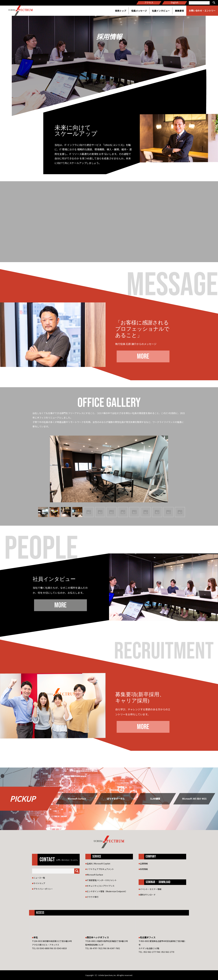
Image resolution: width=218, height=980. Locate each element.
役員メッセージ (139, 11)
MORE (143, 356)
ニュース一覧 (39, 878)
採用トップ (121, 11)
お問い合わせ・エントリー (202, 11)
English (175, 2)
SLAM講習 (155, 799)
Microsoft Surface (77, 799)
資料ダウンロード (148, 895)
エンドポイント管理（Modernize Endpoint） (107, 891)
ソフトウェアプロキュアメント (100, 869)
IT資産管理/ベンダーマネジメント (102, 880)
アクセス (149, 2)
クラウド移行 (93, 897)
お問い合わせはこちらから (67, 860)
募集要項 (179, 11)
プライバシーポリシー (43, 889)
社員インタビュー (161, 11)
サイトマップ (39, 883)
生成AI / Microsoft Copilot (99, 864)
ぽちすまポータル (116, 799)
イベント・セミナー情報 (151, 889)
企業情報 (144, 864)
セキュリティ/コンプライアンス (101, 886)
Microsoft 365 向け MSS (194, 799)
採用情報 (144, 869)
